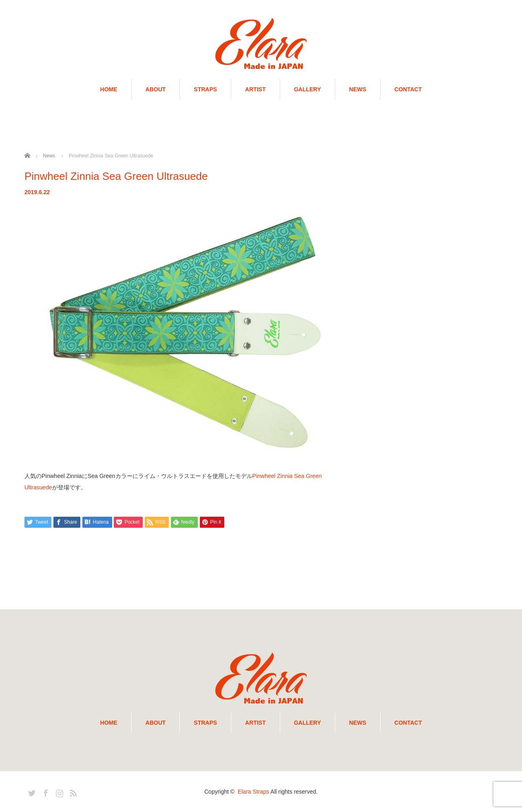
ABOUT (156, 89)
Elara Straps (253, 792)
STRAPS (205, 89)
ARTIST (255, 89)
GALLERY (307, 89)
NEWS (358, 89)
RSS (72, 792)
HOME (109, 89)
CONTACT (408, 89)
